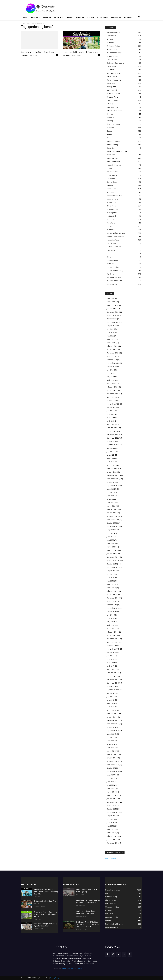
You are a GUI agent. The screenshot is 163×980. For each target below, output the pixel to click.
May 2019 (110, 581)
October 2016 (112, 686)
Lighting (110, 185)
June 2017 (110, 659)
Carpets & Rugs (112, 56)
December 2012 (113, 843)
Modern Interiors (113, 199)
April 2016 (110, 707)
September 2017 (113, 649)
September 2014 (113, 771)
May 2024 (110, 377)
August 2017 (111, 652)
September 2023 (113, 404)
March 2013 (111, 833)
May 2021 (110, 499)
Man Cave (110, 192)
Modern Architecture (115, 196)
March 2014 (111, 792)
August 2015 (111, 734)
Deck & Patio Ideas (114, 73)
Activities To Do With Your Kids (37, 52)
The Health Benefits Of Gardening (81, 52)
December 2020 (113, 516)
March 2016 (111, 710)
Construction (111, 66)
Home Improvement (114, 151)
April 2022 (110, 462)
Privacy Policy (55, 978)
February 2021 (112, 509)
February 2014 (112, 795)
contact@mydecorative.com (72, 969)
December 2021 (113, 475)
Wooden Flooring (113, 284)
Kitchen (90, 17)
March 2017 (111, 669)
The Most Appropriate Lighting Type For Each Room (46, 925)
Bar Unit (110, 39)
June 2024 (110, 373)
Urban (109, 257)
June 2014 (110, 782)
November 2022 (113, 438)
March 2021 (111, 506)
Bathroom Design (113, 46)
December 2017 (113, 639)
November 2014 (113, 765)
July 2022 (110, 452)
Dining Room (111, 87)
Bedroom (47, 17)
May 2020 (110, 540)
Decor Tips (111, 83)
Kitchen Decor (112, 182)
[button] (139, 17)
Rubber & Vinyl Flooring (116, 236)
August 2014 (111, 775)
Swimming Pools (113, 240)
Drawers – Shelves (114, 94)
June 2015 (110, 741)
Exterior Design (112, 100)
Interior (80, 17)
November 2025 (113, 315)
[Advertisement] (101, 8)
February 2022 (112, 469)
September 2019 (113, 567)
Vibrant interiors (113, 267)
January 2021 (112, 513)
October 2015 (112, 727)
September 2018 (113, 608)
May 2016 (110, 703)
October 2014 (112, 768)
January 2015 (112, 758)
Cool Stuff (110, 70)
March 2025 (111, 343)
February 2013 (112, 836)
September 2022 (113, 445)
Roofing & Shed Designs (116, 233)
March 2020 (111, 547)
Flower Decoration (113, 124)
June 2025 (110, 332)
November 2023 (113, 397)
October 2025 (112, 319)
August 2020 (111, 530)
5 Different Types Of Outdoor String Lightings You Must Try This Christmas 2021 (87, 924)
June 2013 (110, 822)
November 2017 (113, 642)
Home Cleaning (112, 145)
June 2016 (110, 700)
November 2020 (113, 520)
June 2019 (110, 577)
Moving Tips (111, 202)
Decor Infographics (114, 80)
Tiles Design (111, 243)
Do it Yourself (112, 90)
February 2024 (112, 387)
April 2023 (110, 421)
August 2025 (111, 326)
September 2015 (113, 731)
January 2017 (112, 676)
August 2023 (111, 407)
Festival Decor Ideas (114, 111)
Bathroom (35, 17)
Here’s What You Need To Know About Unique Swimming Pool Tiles (46, 892)
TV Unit (109, 253)
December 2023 (113, 394)
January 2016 (112, 717)
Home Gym (111, 148)
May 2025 (110, 336)
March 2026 (111, 302)
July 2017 (110, 656)
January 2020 (112, 554)
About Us (128, 17)
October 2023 (112, 400)
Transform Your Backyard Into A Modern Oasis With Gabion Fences (46, 914)
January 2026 (112, 309)
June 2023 (110, 414)
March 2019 (111, 588)
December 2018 (113, 598)
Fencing (110, 104)
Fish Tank (110, 117)
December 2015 (113, 720)
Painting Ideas (112, 213)
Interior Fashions (113, 172)
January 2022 (112, 472)
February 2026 (112, 305)
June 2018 (110, 618)
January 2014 (112, 799)
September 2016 (113, 690)
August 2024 (111, 366)
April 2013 (110, 829)
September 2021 (113, 486)
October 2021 (112, 482)
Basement (110, 42)
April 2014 (110, 788)
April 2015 (110, 748)
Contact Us (116, 17)
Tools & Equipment (114, 247)
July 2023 (110, 411)
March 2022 (111, 465)
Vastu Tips (111, 264)
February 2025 (112, 346)
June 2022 (110, 455)
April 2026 (110, 298)
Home (25, 17)
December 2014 (113, 761)
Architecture (111, 36)
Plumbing (110, 219)
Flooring (110, 121)
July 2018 (110, 615)
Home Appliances (113, 141)
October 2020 (112, 523)
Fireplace (110, 114)
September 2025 (113, 322)
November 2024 (113, 356)
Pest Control (111, 216)
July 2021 (110, 492)
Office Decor (111, 206)
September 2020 (113, 526)
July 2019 (110, 574)
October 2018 (112, 605)
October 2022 (112, 441)
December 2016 (113, 680)
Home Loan (111, 155)
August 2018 (111, 611)
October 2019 (112, 564)
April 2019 (110, 584)
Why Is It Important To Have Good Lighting (87, 890)
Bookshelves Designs (114, 53)
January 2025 (112, 349)
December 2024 (113, 353)
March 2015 (111, 751)
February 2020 (112, 550)
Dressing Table (112, 97)
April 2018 (110, 625)
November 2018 (113, 601)
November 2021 (113, 479)
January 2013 (112, 840)
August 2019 (111, 571)
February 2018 (112, 632)
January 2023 (112, 431)
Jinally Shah (67, 55)
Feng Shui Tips (112, 107)
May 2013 (110, 826)
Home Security (112, 158)
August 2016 (111, 693)
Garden (70, 17)
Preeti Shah (25, 55)
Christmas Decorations (115, 63)
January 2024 (112, 390)
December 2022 (113, 435)
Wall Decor (111, 274)
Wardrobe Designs (114, 277)
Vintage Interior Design (115, 270)
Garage (109, 131)
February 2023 (112, 428)
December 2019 (113, 557)
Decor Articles (112, 77)
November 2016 (113, 683)
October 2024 (112, 360)
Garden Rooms (111, 858)
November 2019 (113, 560)
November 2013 (113, 805)
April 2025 (110, 339)
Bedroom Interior (113, 49)
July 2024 (110, 370)
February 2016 (112, 714)
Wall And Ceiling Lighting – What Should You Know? (86, 912)
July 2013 (110, 819)
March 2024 (111, 383)
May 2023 (110, 418)
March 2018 (111, 629)
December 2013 (113, 802)
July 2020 (110, 533)
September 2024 (113, 363)
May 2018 (110, 622)
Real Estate (111, 226)
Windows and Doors (114, 281)
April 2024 (110, 380)
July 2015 (110, 737)
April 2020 (110, 543)
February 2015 (112, 754)
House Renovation (113, 162)
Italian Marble (112, 175)
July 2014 (110, 778)
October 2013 (112, 809)
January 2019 (112, 594)
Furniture (59, 17)
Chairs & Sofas (112, 59)
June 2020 (110, 537)
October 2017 (112, 646)
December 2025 (113, 312)
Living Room (102, 17)
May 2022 (110, 458)
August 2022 (111, 448)
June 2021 (110, 496)
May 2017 (110, 663)
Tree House (111, 250)
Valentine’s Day (112, 260)
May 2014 (110, 785)
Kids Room (111, 179)
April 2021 (110, 503)
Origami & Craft (113, 209)
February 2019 (112, 591)
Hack (108, 138)
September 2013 (113, 812)
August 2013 (111, 816)
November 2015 (113, 724)
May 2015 (110, 744)
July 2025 (110, 329)
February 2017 (112, 673)
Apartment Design (114, 32)
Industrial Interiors (114, 165)
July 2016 (110, 697)
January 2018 (112, 635)
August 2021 (111, 489)
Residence (111, 230)
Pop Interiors (111, 223)
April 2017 (110, 666)
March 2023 (111, 424)
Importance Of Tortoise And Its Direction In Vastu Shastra (88, 901)
